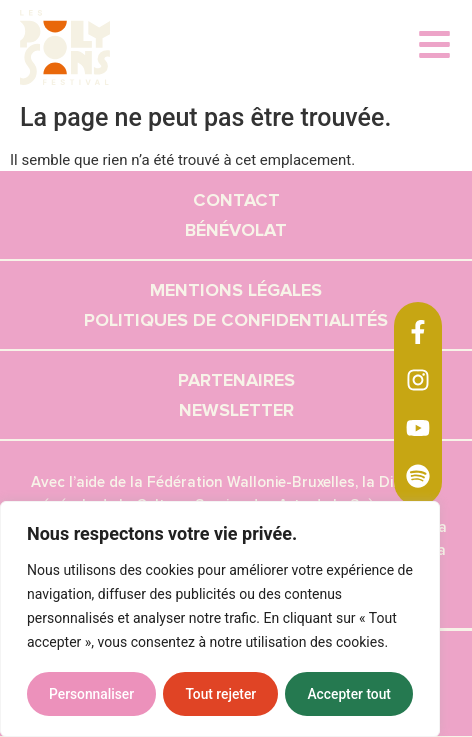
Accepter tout (349, 694)
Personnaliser (91, 694)
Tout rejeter (221, 694)
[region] (220, 620)
